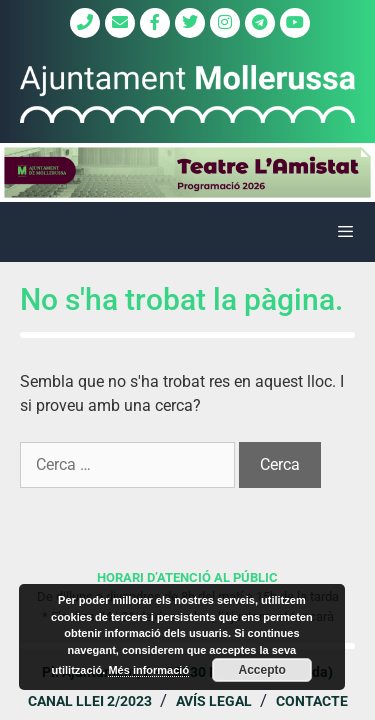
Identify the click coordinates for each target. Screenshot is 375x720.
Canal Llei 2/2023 (90, 701)
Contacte (312, 701)
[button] (187, 172)
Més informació (148, 670)
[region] (187, 172)
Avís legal (214, 701)
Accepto (262, 670)
